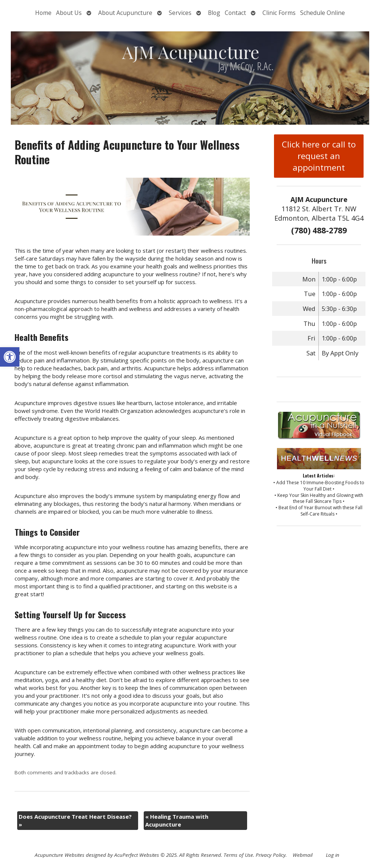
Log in (333, 855)
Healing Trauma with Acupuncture (177, 820)
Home (43, 13)
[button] (10, 357)
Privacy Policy (271, 855)
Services (180, 13)
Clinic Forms (279, 13)
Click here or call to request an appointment (319, 156)
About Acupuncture (125, 13)
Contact (235, 13)
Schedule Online (323, 13)
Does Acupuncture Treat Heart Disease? (75, 820)
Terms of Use (238, 855)
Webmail (303, 855)
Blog (214, 13)
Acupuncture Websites (60, 855)
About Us (69, 13)
